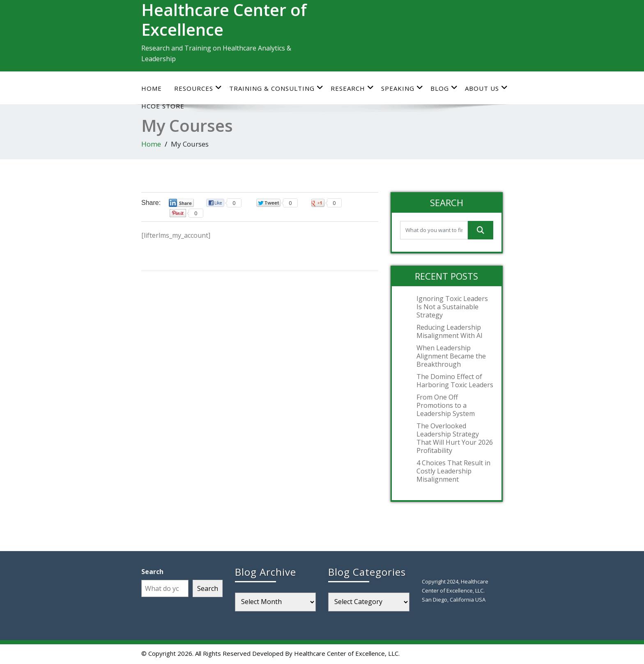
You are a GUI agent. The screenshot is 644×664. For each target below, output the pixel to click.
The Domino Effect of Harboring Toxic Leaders (455, 381)
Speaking (402, 88)
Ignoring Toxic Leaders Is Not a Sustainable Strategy (452, 307)
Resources (198, 88)
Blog (444, 88)
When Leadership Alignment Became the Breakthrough (451, 356)
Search (152, 572)
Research (352, 88)
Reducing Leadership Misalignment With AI (450, 331)
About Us (486, 88)
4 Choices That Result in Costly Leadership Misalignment (453, 471)
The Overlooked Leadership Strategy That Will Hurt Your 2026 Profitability (455, 438)
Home (152, 88)
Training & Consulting (276, 88)
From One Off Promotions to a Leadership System (446, 405)
